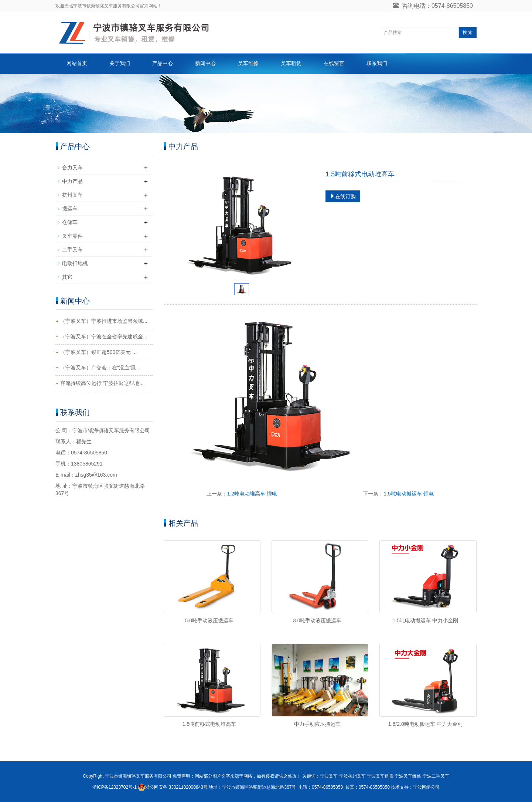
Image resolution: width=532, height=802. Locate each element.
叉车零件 (72, 236)
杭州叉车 (72, 195)
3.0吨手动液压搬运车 (317, 620)
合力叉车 (72, 167)
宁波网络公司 (426, 787)
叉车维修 (248, 63)
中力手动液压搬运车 (317, 724)
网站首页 (77, 63)
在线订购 (343, 196)
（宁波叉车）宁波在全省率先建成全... (104, 336)
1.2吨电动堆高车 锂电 (252, 494)
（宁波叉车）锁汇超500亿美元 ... (98, 352)
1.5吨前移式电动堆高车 (209, 724)
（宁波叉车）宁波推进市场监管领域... (104, 321)
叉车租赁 (291, 63)
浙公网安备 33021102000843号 (176, 787)
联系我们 (377, 63)
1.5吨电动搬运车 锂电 (408, 494)
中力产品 (72, 181)
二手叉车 (72, 250)
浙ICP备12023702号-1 (115, 787)
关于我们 (120, 63)
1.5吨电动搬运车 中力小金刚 (425, 620)
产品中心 (163, 63)
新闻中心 (205, 63)
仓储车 (70, 222)
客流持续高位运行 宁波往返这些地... (102, 383)
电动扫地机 (75, 263)
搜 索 (468, 33)
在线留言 (334, 63)
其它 (67, 277)
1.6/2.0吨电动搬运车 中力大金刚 (425, 724)
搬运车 (70, 209)
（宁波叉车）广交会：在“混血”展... (100, 368)
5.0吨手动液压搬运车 (209, 620)
